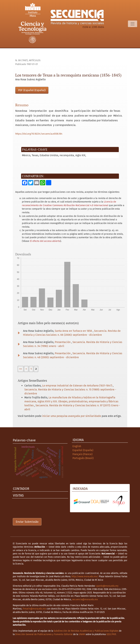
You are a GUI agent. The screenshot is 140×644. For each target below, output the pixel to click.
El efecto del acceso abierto (45, 241)
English (77, 446)
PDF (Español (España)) (32, 90)
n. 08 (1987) (21, 60)
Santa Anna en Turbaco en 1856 (74, 331)
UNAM (82, 634)
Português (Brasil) (83, 458)
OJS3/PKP (111, 634)
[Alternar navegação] (133, 24)
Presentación (63, 342)
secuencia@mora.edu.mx (85, 599)
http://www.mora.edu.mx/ (85, 576)
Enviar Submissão (27, 522)
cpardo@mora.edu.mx (107, 586)
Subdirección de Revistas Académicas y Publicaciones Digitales (86, 631)
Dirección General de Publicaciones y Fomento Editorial (44, 634)
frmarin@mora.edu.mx (34, 609)
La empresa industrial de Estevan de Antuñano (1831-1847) (77, 386)
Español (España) (83, 450)
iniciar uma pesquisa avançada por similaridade (72, 416)
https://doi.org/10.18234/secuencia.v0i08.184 (39, 134)
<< (21, 369)
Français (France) (82, 454)
